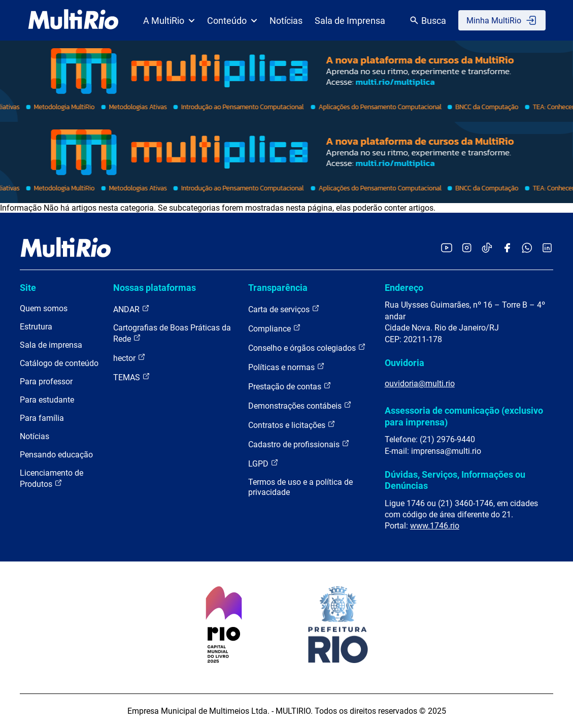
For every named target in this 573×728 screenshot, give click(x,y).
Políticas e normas (286, 367)
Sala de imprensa (51, 345)
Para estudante (47, 400)
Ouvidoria (405, 363)
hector (129, 358)
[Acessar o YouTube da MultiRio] (447, 249)
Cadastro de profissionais (299, 444)
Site (28, 288)
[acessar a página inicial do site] (73, 20)
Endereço (404, 288)
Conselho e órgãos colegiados (307, 348)
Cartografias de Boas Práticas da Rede (172, 333)
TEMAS (132, 377)
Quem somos (44, 308)
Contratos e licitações (292, 425)
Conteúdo (232, 21)
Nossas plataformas (155, 288)
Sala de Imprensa (350, 21)
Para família (42, 418)
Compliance (275, 328)
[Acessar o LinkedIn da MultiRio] (547, 249)
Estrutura (36, 327)
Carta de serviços (284, 309)
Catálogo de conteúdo (59, 363)
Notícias (286, 21)
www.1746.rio (435, 526)
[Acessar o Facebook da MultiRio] (507, 249)
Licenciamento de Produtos (52, 478)
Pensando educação (56, 455)
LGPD (263, 463)
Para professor (46, 382)
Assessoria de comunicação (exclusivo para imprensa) (464, 416)
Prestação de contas (290, 386)
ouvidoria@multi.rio (420, 384)
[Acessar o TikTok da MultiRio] (487, 249)
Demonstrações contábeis (300, 405)
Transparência (278, 288)
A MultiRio (169, 21)
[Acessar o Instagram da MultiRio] (467, 249)
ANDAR (131, 309)
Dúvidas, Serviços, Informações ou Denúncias (455, 480)
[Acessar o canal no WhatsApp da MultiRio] (527, 249)
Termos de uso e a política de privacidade (300, 487)
